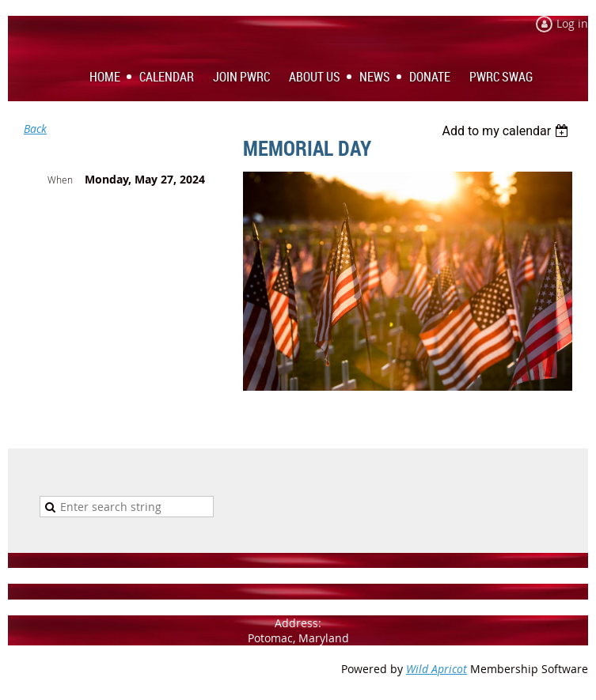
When (60, 180)
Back (35, 129)
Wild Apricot (437, 669)
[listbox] (507, 131)
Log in (572, 23)
